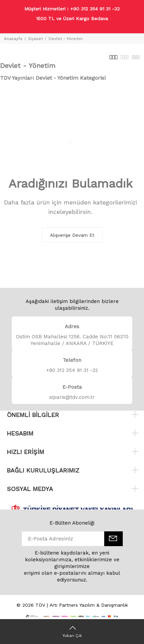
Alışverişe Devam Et (72, 235)
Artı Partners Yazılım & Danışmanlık (89, 605)
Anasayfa (13, 39)
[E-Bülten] (113, 539)
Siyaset (35, 39)
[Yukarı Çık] (72, 632)
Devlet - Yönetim (66, 39)
